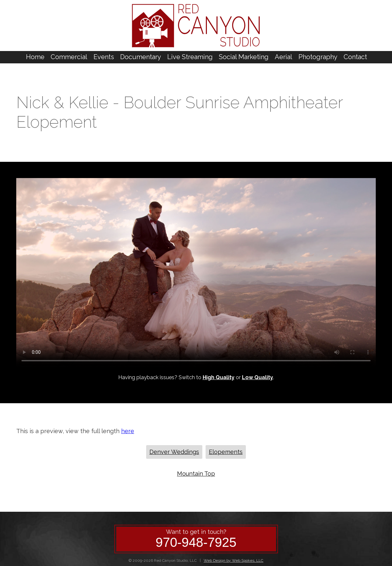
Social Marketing (244, 57)
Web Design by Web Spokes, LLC (234, 560)
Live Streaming (190, 57)
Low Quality (258, 377)
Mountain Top (196, 474)
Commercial (69, 57)
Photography (318, 57)
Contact (355, 57)
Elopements (226, 452)
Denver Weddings (174, 452)
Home (35, 57)
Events (104, 57)
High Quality (219, 377)
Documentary (141, 57)
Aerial (284, 57)
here (128, 431)
